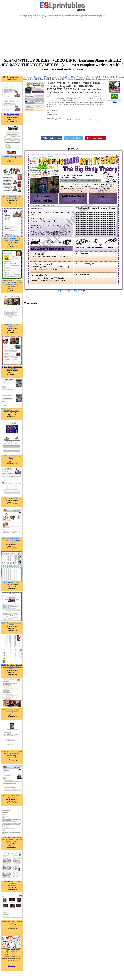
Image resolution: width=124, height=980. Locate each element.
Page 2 (69, 290)
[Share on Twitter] (74, 138)
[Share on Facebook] (51, 138)
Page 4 (84, 290)
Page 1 (61, 290)
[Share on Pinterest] (96, 138)
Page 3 (76, 290)
